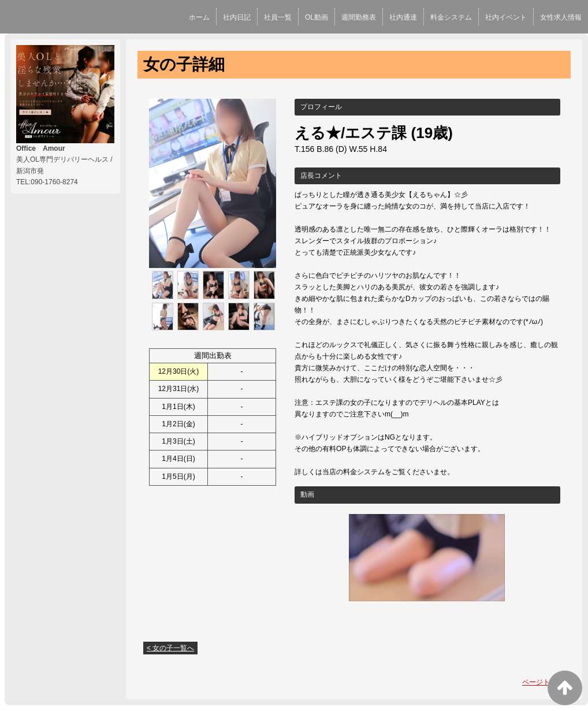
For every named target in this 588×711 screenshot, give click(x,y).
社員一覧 (278, 17)
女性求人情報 (561, 17)
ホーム (199, 17)
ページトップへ (546, 682)
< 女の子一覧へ (170, 648)
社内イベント (506, 17)
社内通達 (403, 17)
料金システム (451, 17)
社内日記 (237, 17)
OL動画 (317, 17)
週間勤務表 (359, 17)
